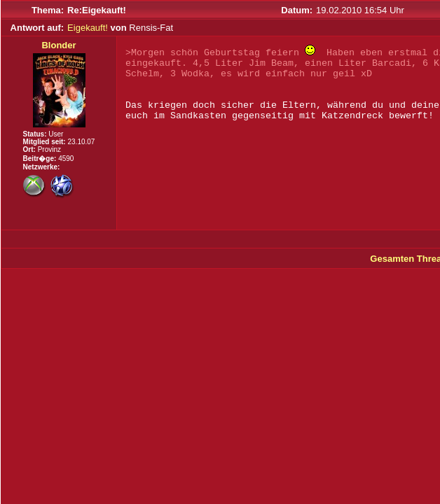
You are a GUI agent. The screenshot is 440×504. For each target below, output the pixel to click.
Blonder (59, 45)
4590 (66, 159)
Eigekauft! (88, 28)
